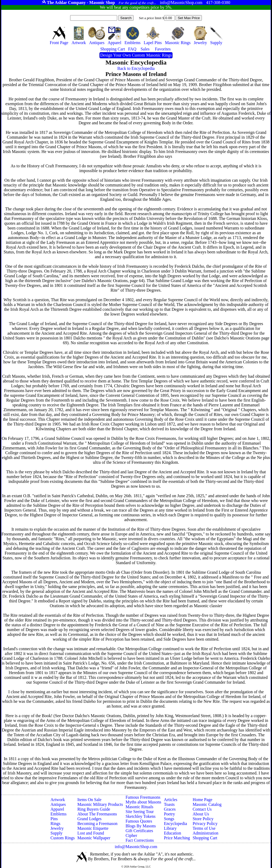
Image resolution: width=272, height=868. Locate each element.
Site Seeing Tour (140, 812)
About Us (201, 814)
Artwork (58, 800)
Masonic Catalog (207, 804)
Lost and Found (91, 833)
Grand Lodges (89, 819)
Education (173, 833)
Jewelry (57, 828)
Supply (56, 833)
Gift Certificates (139, 831)
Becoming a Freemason (97, 824)
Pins (54, 819)
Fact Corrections (140, 840)
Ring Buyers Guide (94, 809)
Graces (170, 809)
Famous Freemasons (143, 797)
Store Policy (203, 819)
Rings (55, 824)
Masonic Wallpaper (94, 838)
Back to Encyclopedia (136, 68)
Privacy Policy (205, 824)
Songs (169, 819)
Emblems (58, 814)
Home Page (202, 800)
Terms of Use (204, 828)
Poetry (169, 814)
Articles (171, 800)
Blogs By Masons (141, 826)
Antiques (58, 804)
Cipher (131, 835)
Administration (205, 833)
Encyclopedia (175, 824)
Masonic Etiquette (93, 828)
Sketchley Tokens (141, 816)
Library (170, 828)
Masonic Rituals (139, 807)
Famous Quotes (139, 821)
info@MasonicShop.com (136, 847)
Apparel (57, 809)
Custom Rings (63, 838)
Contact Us (202, 809)
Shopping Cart (205, 838)
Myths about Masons (143, 802)
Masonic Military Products (100, 804)
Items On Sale (89, 800)
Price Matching (177, 838)
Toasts (169, 804)
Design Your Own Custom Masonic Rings (136, 55)
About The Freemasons (97, 814)
